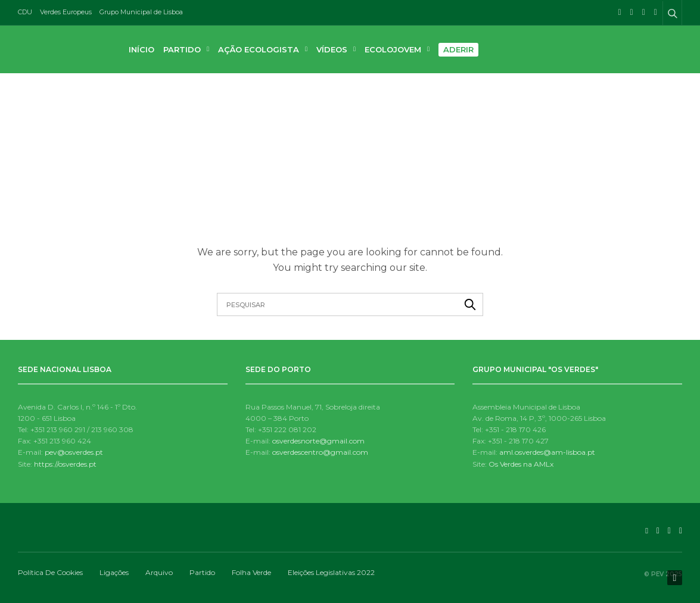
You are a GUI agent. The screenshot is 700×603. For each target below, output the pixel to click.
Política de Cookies (50, 572)
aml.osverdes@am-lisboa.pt (547, 452)
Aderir (458, 49)
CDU (25, 12)
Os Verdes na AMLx (521, 464)
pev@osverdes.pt (74, 452)
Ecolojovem (393, 49)
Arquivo (159, 572)
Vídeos (332, 49)
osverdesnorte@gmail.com (318, 441)
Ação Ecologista (259, 49)
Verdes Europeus (66, 12)
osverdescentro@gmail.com (320, 452)
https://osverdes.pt (65, 464)
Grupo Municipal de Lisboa (141, 12)
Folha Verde (251, 572)
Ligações (114, 572)
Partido (182, 49)
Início (141, 49)
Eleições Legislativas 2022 (331, 572)
